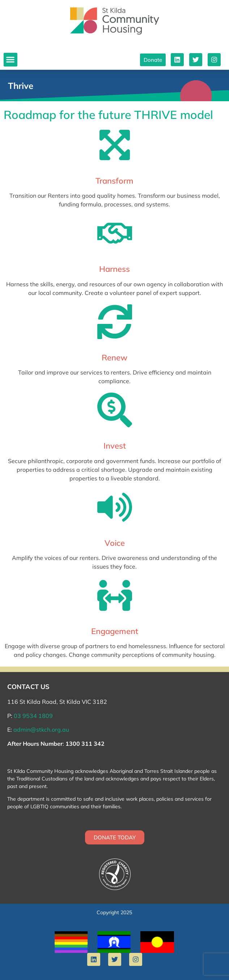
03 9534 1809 (33, 716)
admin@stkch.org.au (41, 729)
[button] (10, 60)
